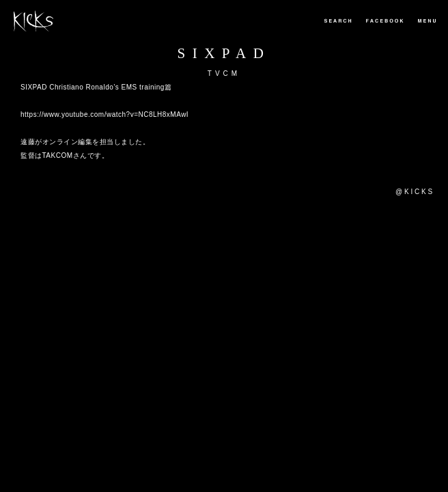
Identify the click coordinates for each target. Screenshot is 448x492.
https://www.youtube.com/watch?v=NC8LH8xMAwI (104, 114)
